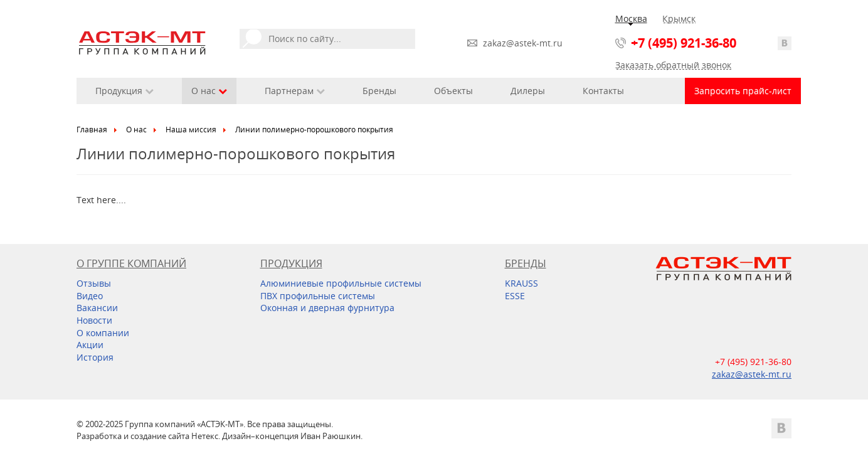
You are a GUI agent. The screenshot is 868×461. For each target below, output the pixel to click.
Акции (90, 345)
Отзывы (94, 283)
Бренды (379, 91)
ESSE (515, 296)
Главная (92, 130)
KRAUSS (521, 283)
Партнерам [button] (295, 91)
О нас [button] (209, 91)
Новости (94, 320)
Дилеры (528, 91)
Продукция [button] (124, 91)
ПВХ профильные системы (318, 296)
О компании (103, 333)
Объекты (453, 91)
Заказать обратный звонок (673, 65)
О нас (136, 130)
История (95, 357)
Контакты (603, 91)
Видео (90, 296)
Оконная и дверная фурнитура (327, 308)
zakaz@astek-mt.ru (523, 43)
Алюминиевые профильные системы (341, 283)
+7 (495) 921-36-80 (684, 43)
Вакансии (97, 308)
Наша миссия (191, 130)
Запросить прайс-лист (743, 91)
